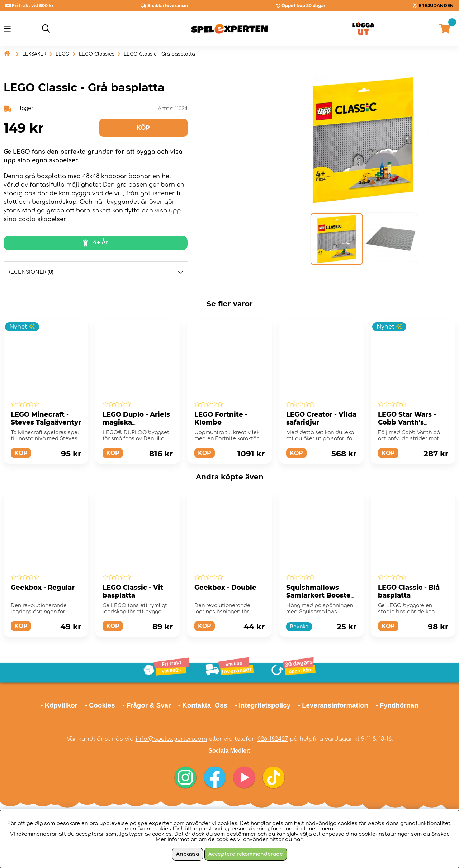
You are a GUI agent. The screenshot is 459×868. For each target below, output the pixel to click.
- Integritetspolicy (263, 705)
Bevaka (299, 627)
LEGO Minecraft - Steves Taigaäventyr (46, 418)
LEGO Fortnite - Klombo (221, 418)
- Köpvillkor (59, 705)
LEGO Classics (97, 54)
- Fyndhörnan (397, 705)
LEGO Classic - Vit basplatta (133, 591)
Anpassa (188, 854)
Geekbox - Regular (43, 588)
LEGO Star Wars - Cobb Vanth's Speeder (407, 422)
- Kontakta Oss (203, 705)
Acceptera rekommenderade (246, 854)
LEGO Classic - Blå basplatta (409, 591)
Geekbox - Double (225, 588)
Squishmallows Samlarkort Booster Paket (320, 595)
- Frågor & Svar (146, 705)
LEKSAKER (34, 54)
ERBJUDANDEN (436, 6)
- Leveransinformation (333, 705)
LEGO (63, 54)
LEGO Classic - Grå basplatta (159, 54)
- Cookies (100, 705)
